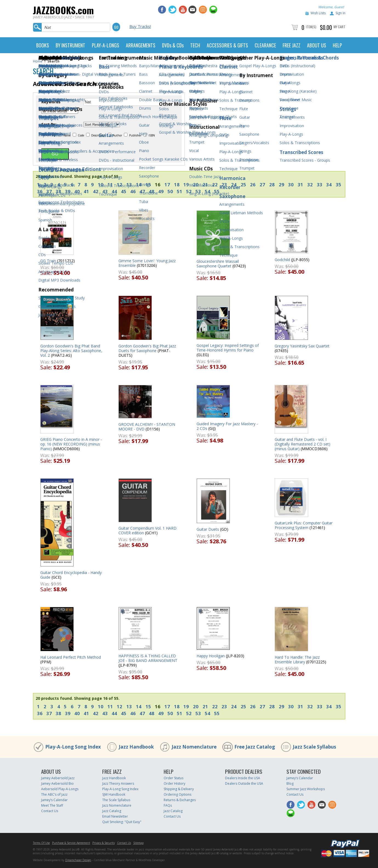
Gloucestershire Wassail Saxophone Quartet (218, 264)
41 (86, 191)
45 (124, 191)
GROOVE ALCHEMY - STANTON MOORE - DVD (147, 427)
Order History (174, 783)
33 (320, 185)
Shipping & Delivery (179, 789)
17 (167, 185)
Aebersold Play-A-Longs (60, 789)
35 (339, 185)
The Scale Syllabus (116, 800)
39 (68, 191)
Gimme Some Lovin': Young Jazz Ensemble (147, 263)
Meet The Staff (52, 805)
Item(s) (311, 27)
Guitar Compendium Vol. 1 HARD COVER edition (147, 530)
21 (205, 185)
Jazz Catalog (112, 811)
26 (253, 185)
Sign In (340, 13)
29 (282, 185)
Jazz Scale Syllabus (314, 747)
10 (101, 185)
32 (310, 185)
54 (208, 191)
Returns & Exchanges (180, 800)
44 (114, 191)
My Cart (339, 27)
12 (120, 185)
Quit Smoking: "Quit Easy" (122, 822)
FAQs (168, 805)
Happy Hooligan (211, 656)
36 (40, 191)
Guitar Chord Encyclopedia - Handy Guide (71, 575)
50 (170, 191)
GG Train (48, 261)
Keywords (51, 102)
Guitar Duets (208, 529)
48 (152, 191)
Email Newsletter (115, 816)
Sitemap (138, 843)
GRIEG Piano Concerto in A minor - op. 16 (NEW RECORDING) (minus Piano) (71, 444)
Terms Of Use (41, 843)
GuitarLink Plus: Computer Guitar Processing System (304, 525)
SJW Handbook (114, 794)
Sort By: (49, 124)
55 (217, 191)
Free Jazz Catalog (255, 747)
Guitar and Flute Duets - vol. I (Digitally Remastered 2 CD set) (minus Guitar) (302, 444)
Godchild (282, 260)
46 (133, 191)
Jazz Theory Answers (118, 783)
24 (234, 185)
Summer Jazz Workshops (306, 789)
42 (96, 191)
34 (329, 185)
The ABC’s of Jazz (54, 794)
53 (198, 191)
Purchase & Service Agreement (71, 843)
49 (161, 191)
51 (180, 191)
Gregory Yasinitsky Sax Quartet (302, 346)
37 (49, 191)
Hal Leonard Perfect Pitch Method (71, 657)
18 (177, 185)
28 (272, 185)
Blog (290, 783)
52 (189, 191)
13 (129, 185)
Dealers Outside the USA (244, 783)
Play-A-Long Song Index (73, 747)
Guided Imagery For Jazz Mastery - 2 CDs (227, 426)
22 (215, 185)
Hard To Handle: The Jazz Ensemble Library (297, 659)
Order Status (174, 778)
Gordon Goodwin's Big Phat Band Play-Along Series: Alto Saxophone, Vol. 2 (71, 351)
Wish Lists (318, 13)
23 (224, 185)
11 (110, 185)
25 (243, 185)
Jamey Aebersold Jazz (58, 778)
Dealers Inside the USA (243, 778)
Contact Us (50, 811)
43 (105, 191)
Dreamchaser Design (78, 860)
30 (291, 185)
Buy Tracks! (140, 26)
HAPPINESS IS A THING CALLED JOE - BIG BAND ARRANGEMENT (148, 658)
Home (38, 61)
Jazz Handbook (136, 747)
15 (148, 185)
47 (142, 191)
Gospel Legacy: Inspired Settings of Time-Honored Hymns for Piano (228, 348)
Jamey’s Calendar (54, 800)
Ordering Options (177, 794)
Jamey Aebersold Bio (57, 783)
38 (58, 191)
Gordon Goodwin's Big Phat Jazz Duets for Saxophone (147, 348)
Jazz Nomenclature (194, 747)
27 (262, 185)
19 (186, 185)
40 (77, 191)
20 (196, 185)
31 (300, 185)
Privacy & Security (104, 843)
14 (139, 185)
